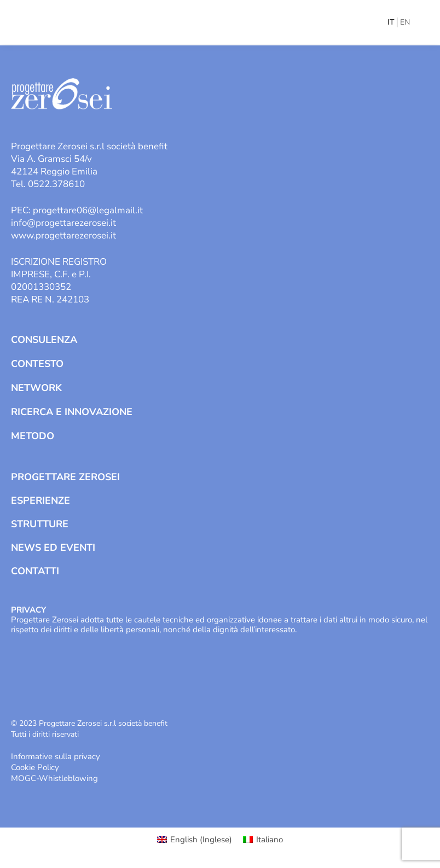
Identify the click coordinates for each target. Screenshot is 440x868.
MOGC (24, 778)
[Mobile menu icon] (422, 22)
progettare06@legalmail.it (88, 210)
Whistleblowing (68, 778)
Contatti (35, 571)
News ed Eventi (53, 547)
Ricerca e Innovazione (72, 412)
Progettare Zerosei (65, 477)
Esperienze (40, 500)
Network (36, 388)
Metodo (33, 436)
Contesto (37, 364)
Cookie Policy (35, 767)
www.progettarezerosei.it (63, 235)
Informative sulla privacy (56, 756)
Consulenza (44, 340)
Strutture (40, 524)
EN (405, 22)
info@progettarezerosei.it (63, 223)
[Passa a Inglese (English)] (195, 840)
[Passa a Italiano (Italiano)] (263, 840)
